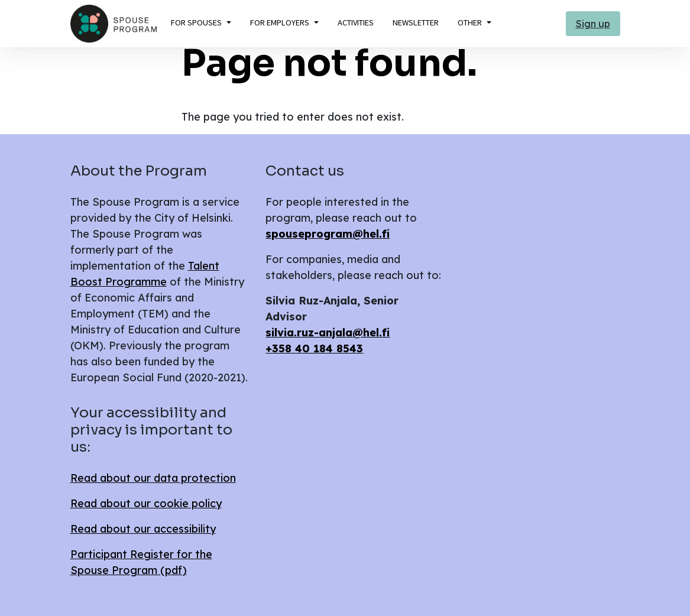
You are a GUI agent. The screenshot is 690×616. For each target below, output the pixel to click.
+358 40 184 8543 (314, 348)
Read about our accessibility (143, 529)
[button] (201, 23)
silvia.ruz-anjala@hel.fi (328, 333)
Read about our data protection (153, 478)
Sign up (593, 24)
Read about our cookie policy (146, 503)
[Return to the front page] (114, 24)
